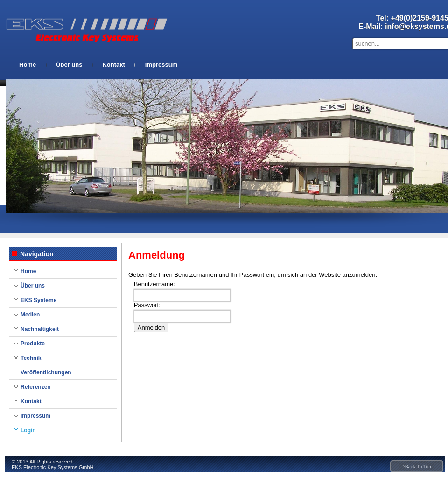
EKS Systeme (38, 300)
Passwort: (147, 305)
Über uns (69, 65)
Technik (31, 358)
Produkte (33, 344)
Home (28, 65)
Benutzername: (154, 284)
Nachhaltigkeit (40, 329)
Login (28, 430)
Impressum (161, 65)
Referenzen (36, 387)
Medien (30, 315)
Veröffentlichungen (46, 372)
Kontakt (113, 65)
